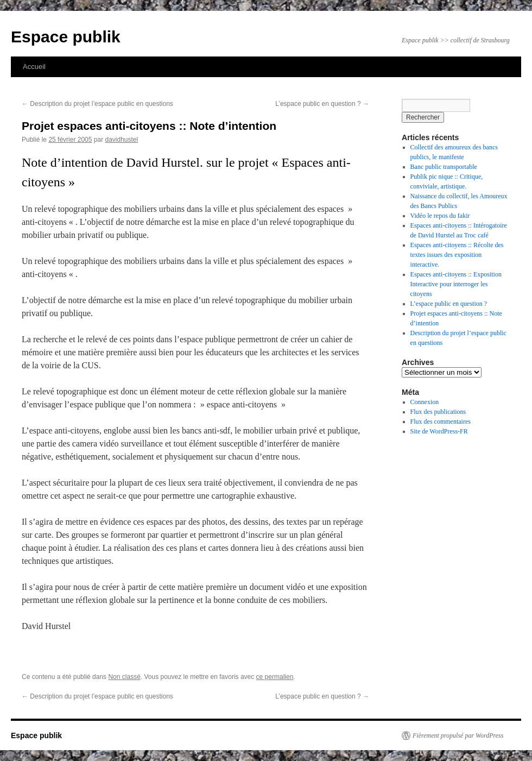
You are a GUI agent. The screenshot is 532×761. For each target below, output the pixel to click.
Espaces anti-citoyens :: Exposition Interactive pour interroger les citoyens (456, 284)
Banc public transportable (444, 167)
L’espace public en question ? (322, 104)
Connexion (425, 402)
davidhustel (121, 140)
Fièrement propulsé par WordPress (458, 735)
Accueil (34, 67)
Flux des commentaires (441, 422)
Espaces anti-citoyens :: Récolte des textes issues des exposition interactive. (457, 255)
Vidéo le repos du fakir (440, 216)
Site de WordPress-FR (439, 431)
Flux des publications (438, 412)
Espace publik (66, 37)
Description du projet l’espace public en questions (97, 104)
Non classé (124, 677)
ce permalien (275, 677)
